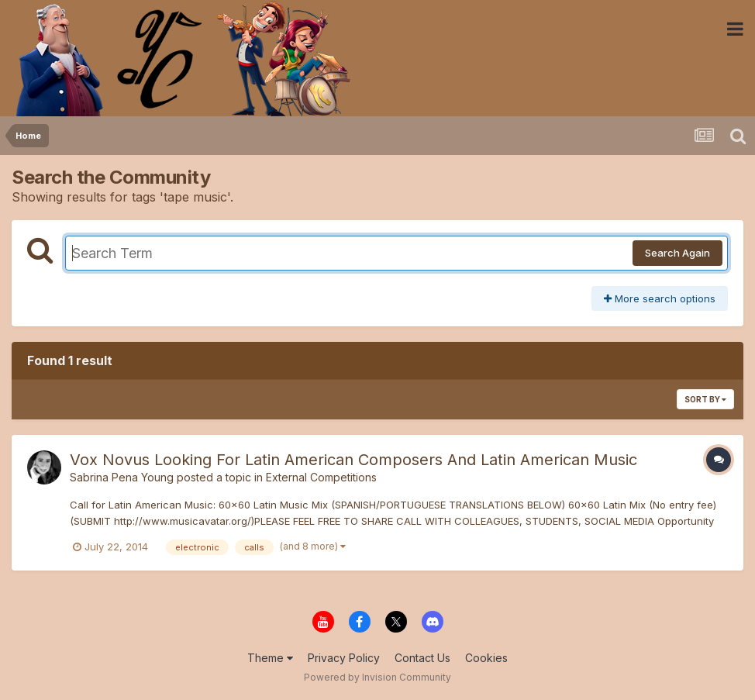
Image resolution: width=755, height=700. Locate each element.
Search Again (677, 253)
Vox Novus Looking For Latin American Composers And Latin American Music (353, 460)
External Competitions (321, 477)
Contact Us (422, 658)
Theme (270, 658)
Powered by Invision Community (377, 677)
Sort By (705, 399)
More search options (660, 298)
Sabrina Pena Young (122, 477)
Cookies (486, 658)
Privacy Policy (344, 658)
